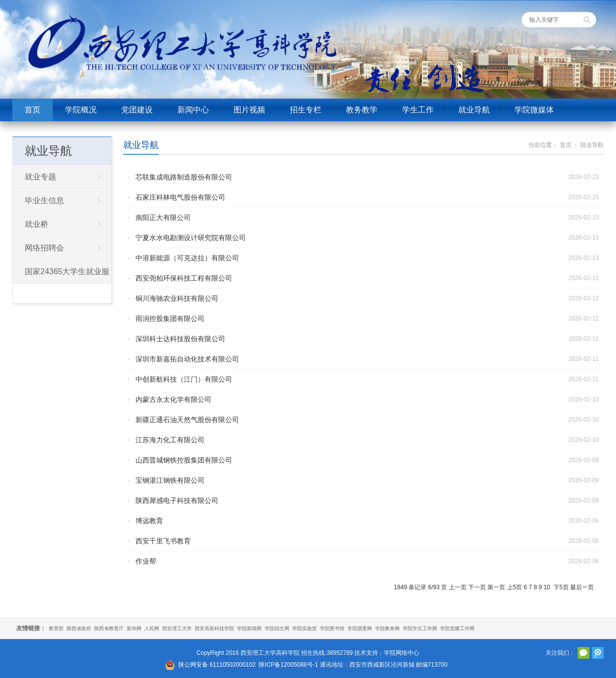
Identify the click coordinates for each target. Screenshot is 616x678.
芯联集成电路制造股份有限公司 (184, 177)
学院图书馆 (332, 628)
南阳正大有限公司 (163, 217)
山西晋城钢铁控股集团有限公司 (184, 460)
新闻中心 (193, 110)
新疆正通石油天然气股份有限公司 (187, 420)
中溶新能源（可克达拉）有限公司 (187, 258)
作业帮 (146, 561)
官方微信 (583, 653)
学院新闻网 (249, 628)
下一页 (477, 587)
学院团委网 (360, 628)
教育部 (56, 628)
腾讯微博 (598, 653)
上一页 (458, 587)
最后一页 (582, 587)
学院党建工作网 (457, 628)
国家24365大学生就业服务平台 (61, 275)
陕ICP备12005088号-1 (288, 665)
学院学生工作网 (420, 628)
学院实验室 (305, 628)
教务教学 (362, 110)
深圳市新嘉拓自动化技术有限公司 (187, 359)
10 (547, 587)
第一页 (496, 587)
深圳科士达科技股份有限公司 (180, 339)
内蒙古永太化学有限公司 (173, 399)
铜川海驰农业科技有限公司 (177, 298)
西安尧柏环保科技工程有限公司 (184, 278)
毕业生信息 (44, 200)
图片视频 (249, 110)
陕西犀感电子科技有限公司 (177, 500)
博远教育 (149, 521)
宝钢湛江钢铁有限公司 (170, 480)
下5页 (561, 587)
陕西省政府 (79, 628)
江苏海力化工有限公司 (170, 440)
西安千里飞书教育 (163, 541)
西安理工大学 (177, 628)
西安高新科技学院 (214, 628)
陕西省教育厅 (109, 628)
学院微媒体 (534, 110)
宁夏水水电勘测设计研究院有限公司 (191, 238)
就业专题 (40, 177)
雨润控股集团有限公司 (170, 319)
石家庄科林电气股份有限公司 (180, 197)
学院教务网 (387, 628)
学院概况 (81, 110)
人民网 (152, 628)
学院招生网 (277, 628)
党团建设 (137, 110)
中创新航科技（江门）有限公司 (184, 379)
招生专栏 (306, 110)
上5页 (515, 587)
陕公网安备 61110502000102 (217, 665)
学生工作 (418, 110)
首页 (33, 110)
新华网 (134, 628)
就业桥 (36, 224)
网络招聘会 (44, 248)
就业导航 (474, 110)
